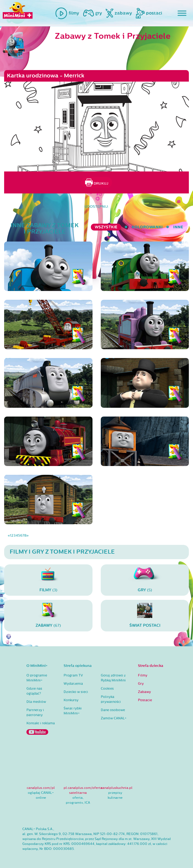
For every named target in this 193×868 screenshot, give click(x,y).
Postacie (145, 700)
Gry (141, 684)
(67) (48, 615)
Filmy (143, 675)
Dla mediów (36, 702)
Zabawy (144, 692)
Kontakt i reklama (41, 723)
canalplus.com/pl (41, 788)
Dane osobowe (113, 710)
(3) (48, 580)
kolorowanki (147, 227)
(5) (145, 580)
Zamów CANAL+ (114, 718)
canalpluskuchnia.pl (117, 788)
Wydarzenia (73, 684)
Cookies (107, 689)
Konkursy (71, 700)
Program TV (73, 675)
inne (178, 227)
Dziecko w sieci (76, 692)
